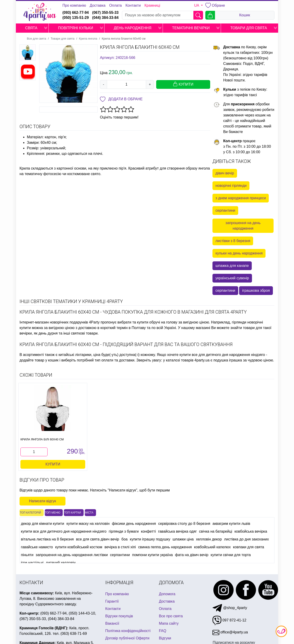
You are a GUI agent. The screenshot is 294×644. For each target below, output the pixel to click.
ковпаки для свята (248, 547)
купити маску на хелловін (88, 524)
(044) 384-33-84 (105, 18)
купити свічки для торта (231, 555)
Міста (89, 513)
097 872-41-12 (229, 620)
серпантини (225, 210)
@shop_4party (230, 608)
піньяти (27, 555)
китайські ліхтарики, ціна (79, 355)
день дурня (48, 333)
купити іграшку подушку (150, 539)
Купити (53, 464)
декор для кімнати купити (42, 524)
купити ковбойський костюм (79, 547)
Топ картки (73, 513)
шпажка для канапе (232, 266)
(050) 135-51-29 (76, 18)
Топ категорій (30, 513)
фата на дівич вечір (192, 555)
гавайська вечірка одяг (177, 531)
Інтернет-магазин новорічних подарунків (54, 322)
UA (197, 5)
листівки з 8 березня (233, 241)
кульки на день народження (239, 253)
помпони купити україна (152, 555)
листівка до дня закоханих (247, 539)
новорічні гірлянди (231, 186)
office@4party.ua (230, 632)
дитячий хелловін (61, 563)
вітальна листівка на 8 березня (47, 539)
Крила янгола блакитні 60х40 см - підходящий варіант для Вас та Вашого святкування (126, 344)
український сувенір (232, 278)
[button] (46, 28)
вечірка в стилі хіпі (120, 547)
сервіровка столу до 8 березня (184, 524)
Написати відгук (42, 501)
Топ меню (53, 513)
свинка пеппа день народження (165, 547)
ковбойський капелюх (212, 547)
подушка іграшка (228, 360)
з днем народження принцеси (241, 198)
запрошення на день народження (243, 226)
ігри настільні (32, 563)
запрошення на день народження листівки (72, 555)
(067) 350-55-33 (105, 13)
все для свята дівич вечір (98, 539)
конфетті (148, 531)
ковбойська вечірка (251, 531)
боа (125, 539)
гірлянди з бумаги (124, 531)
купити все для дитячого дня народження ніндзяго (222, 355)
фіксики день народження (134, 524)
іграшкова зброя (256, 290)
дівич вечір (225, 173)
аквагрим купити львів (231, 524)
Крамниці (152, 5)
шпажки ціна (183, 539)
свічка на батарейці (216, 531)
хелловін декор (209, 539)
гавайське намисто (37, 547)
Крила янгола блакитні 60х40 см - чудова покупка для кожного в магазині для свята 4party (133, 312)
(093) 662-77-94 (76, 13)
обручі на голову (163, 322)
